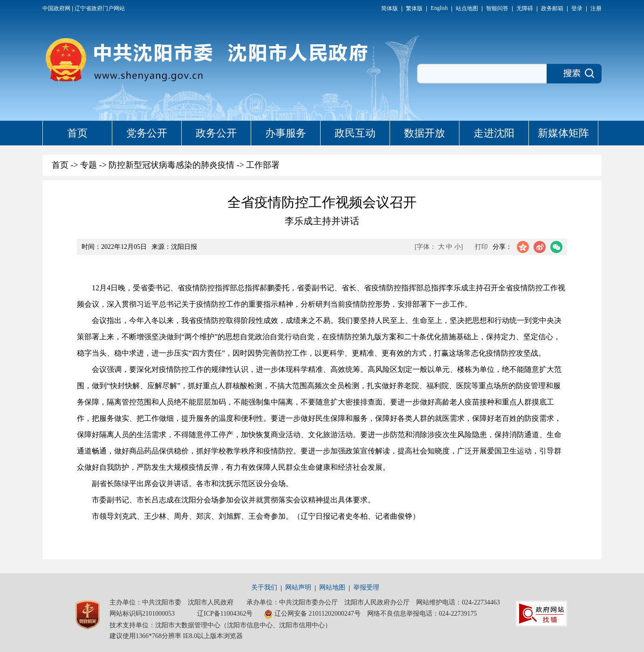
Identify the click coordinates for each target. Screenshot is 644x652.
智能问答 (497, 8)
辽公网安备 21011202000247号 (312, 614)
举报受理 (366, 587)
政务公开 (216, 133)
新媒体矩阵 (563, 133)
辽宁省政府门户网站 (100, 8)
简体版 (390, 8)
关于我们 (264, 587)
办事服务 (286, 133)
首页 (77, 133)
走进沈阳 (494, 133)
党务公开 (147, 133)
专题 (89, 165)
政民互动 (355, 133)
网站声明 (298, 587)
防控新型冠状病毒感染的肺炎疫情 (171, 165)
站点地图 (467, 8)
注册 (596, 8)
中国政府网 (56, 8)
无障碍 (525, 8)
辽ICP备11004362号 (225, 614)
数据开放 (425, 133)
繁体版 (414, 8)
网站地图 (332, 587)
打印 (481, 247)
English (439, 8)
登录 (577, 8)
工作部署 (263, 165)
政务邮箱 (552, 8)
